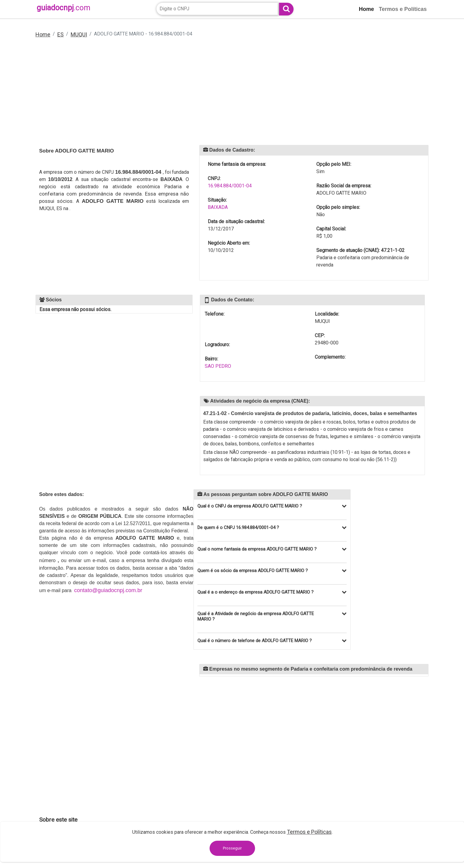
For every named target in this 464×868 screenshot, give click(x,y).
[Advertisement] (221, 96)
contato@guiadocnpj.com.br (108, 590)
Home (43, 34)
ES (61, 34)
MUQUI (79, 34)
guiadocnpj (64, 8)
